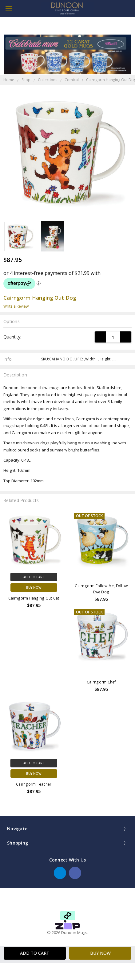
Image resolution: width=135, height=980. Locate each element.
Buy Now (34, 588)
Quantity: (12, 337)
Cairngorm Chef (101, 682)
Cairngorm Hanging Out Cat (34, 598)
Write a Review (16, 306)
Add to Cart (34, 577)
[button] (68, 925)
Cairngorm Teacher (34, 784)
